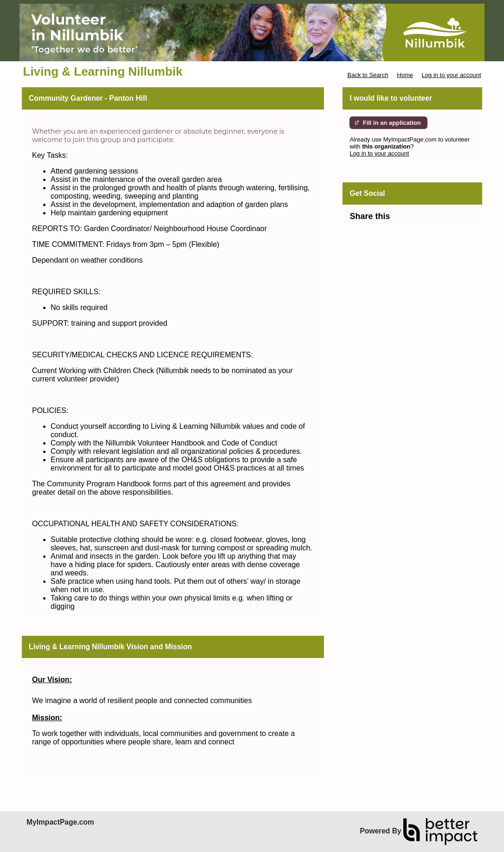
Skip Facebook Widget (420, 220)
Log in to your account (452, 75)
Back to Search (368, 75)
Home (405, 75)
